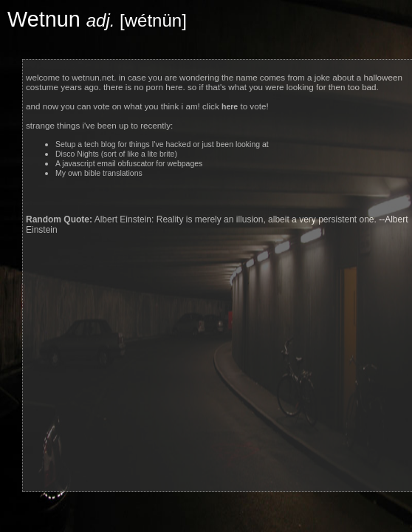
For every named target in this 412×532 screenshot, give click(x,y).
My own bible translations (99, 173)
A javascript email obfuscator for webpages (129, 164)
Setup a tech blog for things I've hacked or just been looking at (162, 144)
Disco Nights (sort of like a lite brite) (116, 154)
